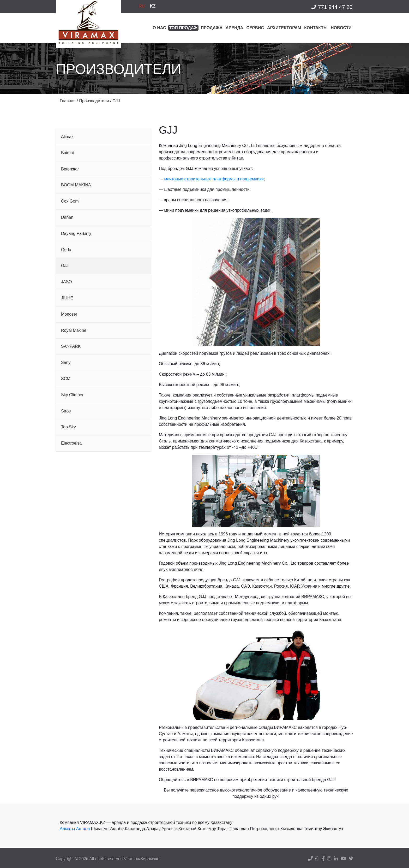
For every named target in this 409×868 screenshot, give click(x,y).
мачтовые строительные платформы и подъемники (214, 179)
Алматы (67, 829)
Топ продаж (183, 28)
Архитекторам (284, 28)
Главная (68, 101)
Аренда (234, 28)
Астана (83, 829)
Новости (341, 28)
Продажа (212, 28)
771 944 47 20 (332, 7)
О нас (159, 28)
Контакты (316, 28)
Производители (94, 101)
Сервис (255, 28)
